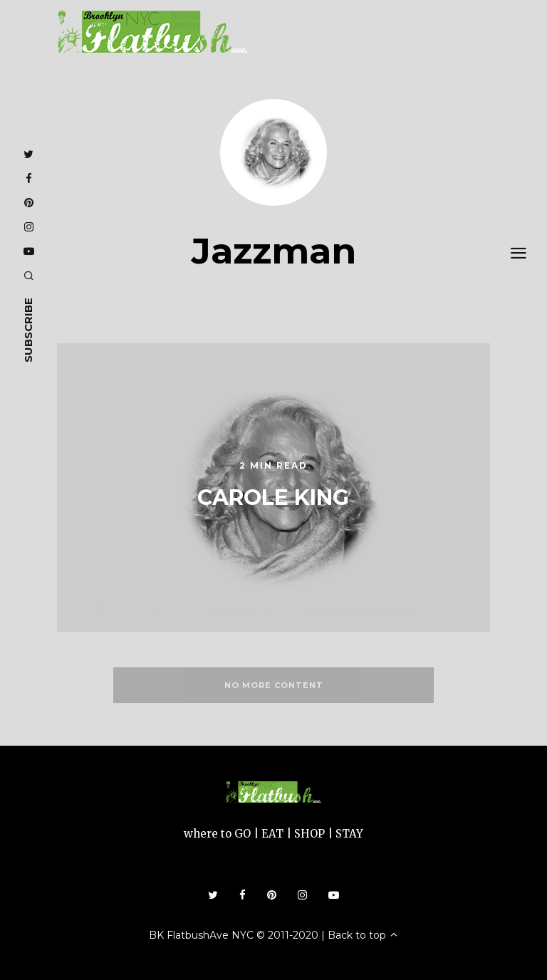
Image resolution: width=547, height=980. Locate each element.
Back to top (363, 935)
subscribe (28, 330)
